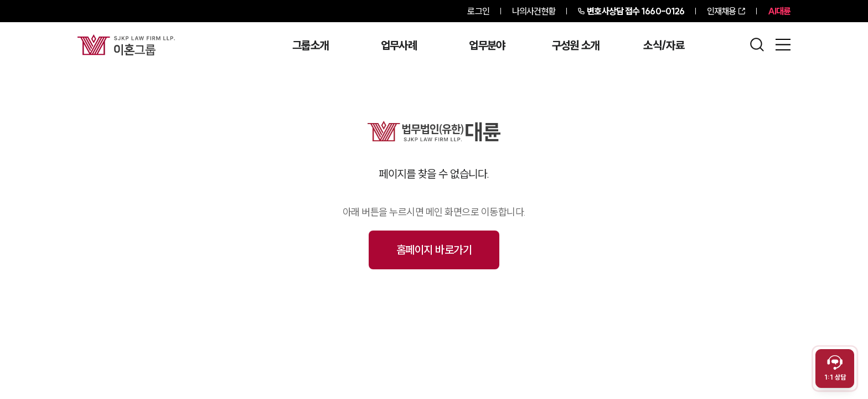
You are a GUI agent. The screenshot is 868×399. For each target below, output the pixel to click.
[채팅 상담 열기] (835, 369)
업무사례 (399, 45)
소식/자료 (664, 45)
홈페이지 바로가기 (434, 250)
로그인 (478, 11)
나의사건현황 (534, 11)
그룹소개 (310, 45)
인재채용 (721, 11)
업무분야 (487, 45)
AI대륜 (779, 11)
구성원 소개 (576, 45)
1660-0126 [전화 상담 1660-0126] (635, 11)
